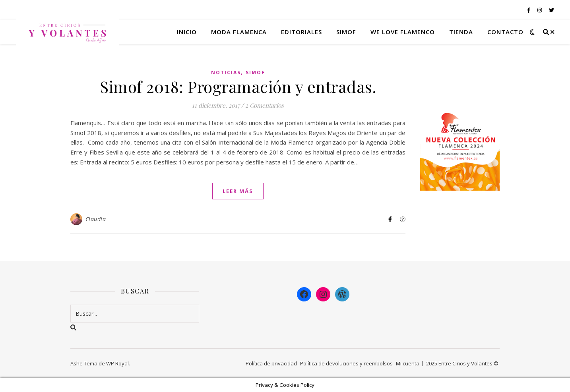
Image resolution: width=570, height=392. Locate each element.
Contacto (505, 32)
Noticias (226, 72)
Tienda (461, 32)
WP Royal (117, 363)
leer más (238, 191)
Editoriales (301, 32)
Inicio (187, 32)
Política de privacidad (271, 363)
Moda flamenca (239, 32)
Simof (346, 32)
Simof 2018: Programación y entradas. (238, 86)
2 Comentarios (265, 105)
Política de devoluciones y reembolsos (346, 363)
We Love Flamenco (403, 32)
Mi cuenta (408, 363)
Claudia (96, 219)
